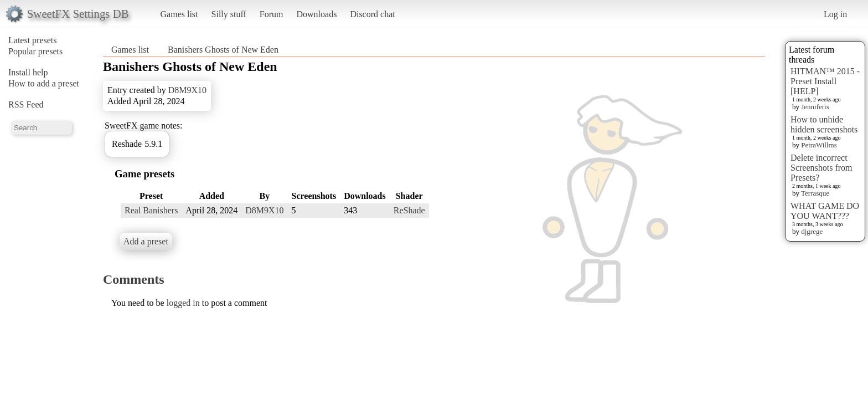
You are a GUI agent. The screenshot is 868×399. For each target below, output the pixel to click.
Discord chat (372, 14)
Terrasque (815, 193)
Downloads (316, 14)
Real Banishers (151, 210)
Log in (835, 14)
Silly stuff (229, 14)
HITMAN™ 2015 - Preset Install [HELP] (825, 81)
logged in (183, 303)
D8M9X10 (187, 90)
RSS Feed (26, 104)
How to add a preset (44, 83)
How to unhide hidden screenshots (824, 124)
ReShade (409, 210)
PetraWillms (819, 145)
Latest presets (33, 40)
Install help (28, 72)
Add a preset (146, 241)
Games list (179, 14)
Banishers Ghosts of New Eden (223, 50)
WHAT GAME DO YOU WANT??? (825, 211)
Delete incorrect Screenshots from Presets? (821, 168)
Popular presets (35, 51)
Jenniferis (815, 107)
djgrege (812, 231)
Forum (272, 14)
